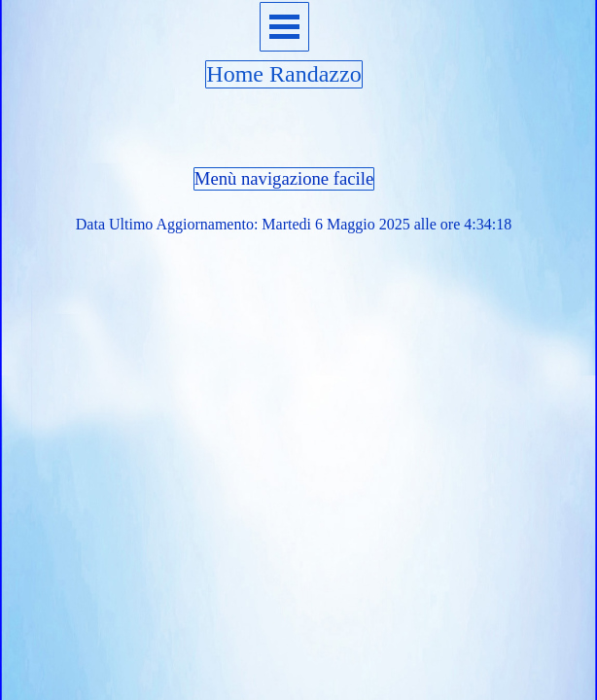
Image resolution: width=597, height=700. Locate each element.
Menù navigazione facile (284, 178)
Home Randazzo (283, 74)
